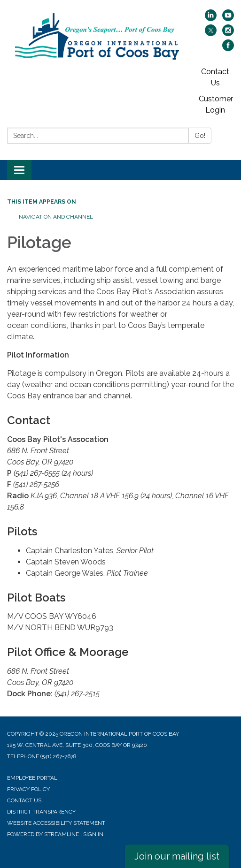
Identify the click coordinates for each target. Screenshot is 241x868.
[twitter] (211, 34)
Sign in (93, 834)
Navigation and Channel (56, 217)
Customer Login (216, 104)
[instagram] (228, 34)
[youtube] (228, 19)
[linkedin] (211, 19)
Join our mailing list (177, 856)
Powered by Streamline (43, 834)
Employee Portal (32, 778)
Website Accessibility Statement (56, 823)
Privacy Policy (28, 789)
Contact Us (215, 77)
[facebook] (228, 49)
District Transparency (41, 812)
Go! (200, 136)
